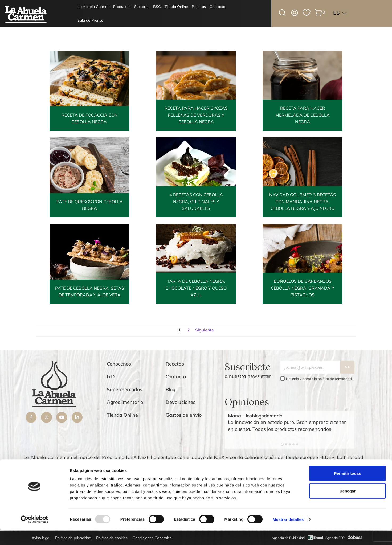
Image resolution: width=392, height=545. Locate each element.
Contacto (217, 7)
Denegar (348, 506)
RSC (157, 7)
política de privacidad (335, 379)
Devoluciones (181, 402)
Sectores (142, 7)
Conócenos (119, 364)
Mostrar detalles (288, 534)
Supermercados (124, 389)
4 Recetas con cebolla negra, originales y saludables (196, 202)
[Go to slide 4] (293, 444)
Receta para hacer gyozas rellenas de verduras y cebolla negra (196, 115)
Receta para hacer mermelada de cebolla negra (303, 115)
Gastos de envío (184, 415)
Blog (171, 389)
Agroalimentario (125, 402)
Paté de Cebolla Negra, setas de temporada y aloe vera (90, 292)
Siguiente (205, 330)
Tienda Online (176, 7)
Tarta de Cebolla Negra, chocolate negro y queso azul (196, 288)
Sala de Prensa (90, 20)
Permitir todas (348, 488)
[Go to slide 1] (282, 444)
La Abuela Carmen (93, 7)
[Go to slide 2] (286, 444)
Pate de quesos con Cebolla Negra (90, 205)
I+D (111, 377)
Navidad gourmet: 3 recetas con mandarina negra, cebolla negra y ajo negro (303, 202)
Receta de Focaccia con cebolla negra (90, 118)
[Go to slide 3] (290, 444)
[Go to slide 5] (297, 444)
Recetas (199, 7)
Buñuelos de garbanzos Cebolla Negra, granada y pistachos (303, 288)
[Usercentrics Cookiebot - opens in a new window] (34, 535)
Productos (122, 7)
